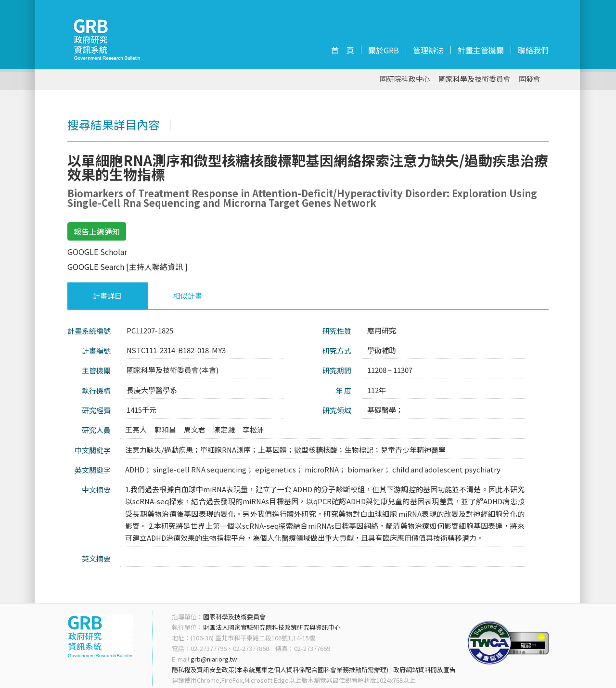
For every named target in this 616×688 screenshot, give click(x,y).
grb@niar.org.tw (214, 659)
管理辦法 (428, 50)
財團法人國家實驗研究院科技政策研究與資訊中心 (272, 627)
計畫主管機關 (481, 50)
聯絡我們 (533, 50)
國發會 (530, 79)
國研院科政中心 (405, 79)
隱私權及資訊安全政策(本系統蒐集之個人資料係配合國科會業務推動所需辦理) (280, 669)
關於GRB (384, 50)
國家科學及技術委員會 (475, 79)
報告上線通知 (97, 231)
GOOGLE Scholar (97, 252)
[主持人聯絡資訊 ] (157, 267)
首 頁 (343, 50)
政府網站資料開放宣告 (424, 669)
